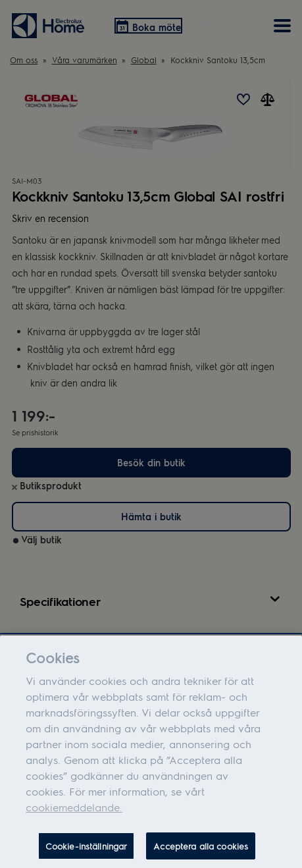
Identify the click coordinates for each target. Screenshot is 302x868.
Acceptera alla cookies (201, 852)
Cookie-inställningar (87, 852)
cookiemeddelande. (74, 813)
